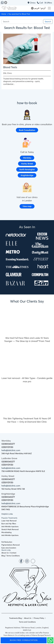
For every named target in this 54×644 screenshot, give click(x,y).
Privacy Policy (39, 618)
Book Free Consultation (24, 640)
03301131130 (7, 447)
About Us (5, 553)
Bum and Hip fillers (9, 524)
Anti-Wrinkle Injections (10, 527)
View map (27, 206)
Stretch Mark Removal (10, 529)
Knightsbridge (27, 175)
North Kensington (27, 169)
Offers (48, 3)
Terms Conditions (13, 556)
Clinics (32, 3)
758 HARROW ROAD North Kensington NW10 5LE (23, 471)
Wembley (27, 158)
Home (4, 14)
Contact (13, 553)
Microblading (6, 532)
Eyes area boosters (9, 548)
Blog (3, 556)
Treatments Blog (15, 618)
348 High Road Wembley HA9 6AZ (17, 453)
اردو (43, 8)
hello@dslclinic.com (11, 450)
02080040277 (8, 444)
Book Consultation (27, 130)
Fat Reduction (7, 542)
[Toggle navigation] (49, 8)
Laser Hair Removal (9, 521)
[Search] (22, 22)
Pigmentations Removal (10, 545)
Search (48, 22)
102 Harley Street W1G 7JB (13, 489)
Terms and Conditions (27, 622)
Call (40, 3)
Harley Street (27, 164)
